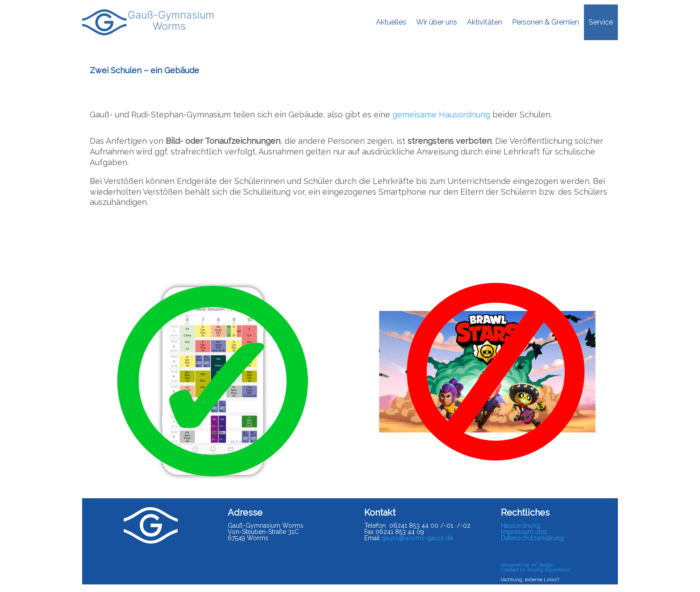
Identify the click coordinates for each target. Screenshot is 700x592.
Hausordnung (521, 525)
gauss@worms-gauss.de (417, 538)
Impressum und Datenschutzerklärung (532, 535)
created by (535, 570)
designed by (527, 565)
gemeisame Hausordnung (441, 115)
